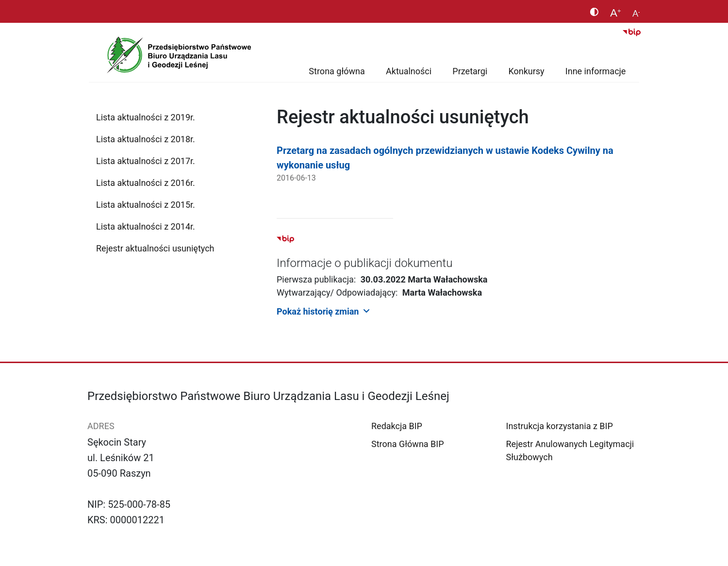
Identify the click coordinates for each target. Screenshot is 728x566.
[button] (459, 311)
